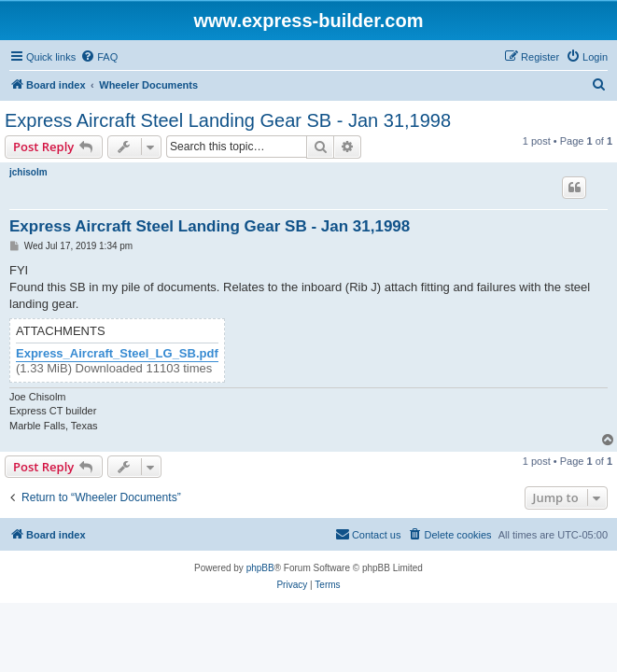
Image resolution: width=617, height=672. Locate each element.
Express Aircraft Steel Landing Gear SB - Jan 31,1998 (228, 120)
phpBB (260, 568)
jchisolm (28, 172)
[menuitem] (99, 57)
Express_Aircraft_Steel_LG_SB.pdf (117, 354)
